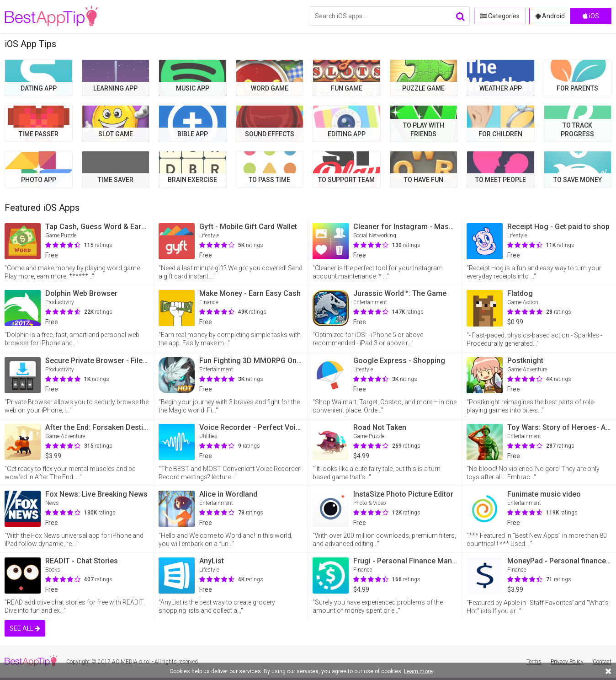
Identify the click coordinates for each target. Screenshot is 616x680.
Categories (499, 16)
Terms (534, 662)
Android (550, 16)
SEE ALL (25, 628)
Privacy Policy (567, 662)
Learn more (418, 671)
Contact (602, 662)
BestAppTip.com (51, 16)
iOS (591, 16)
